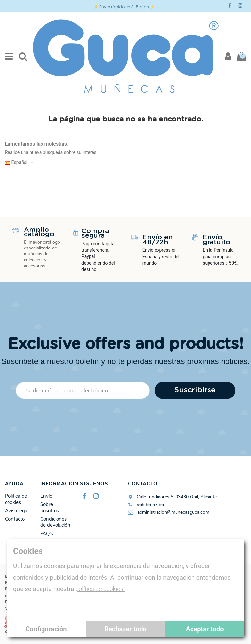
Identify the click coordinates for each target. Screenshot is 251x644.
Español (20, 162)
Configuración (46, 629)
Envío (46, 496)
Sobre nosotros (50, 508)
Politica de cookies (16, 499)
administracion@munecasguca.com (173, 512)
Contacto (15, 519)
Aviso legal (17, 511)
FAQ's (47, 534)
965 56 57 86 (150, 504)
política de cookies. (100, 589)
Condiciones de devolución (55, 522)
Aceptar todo (205, 629)
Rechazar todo (125, 629)
